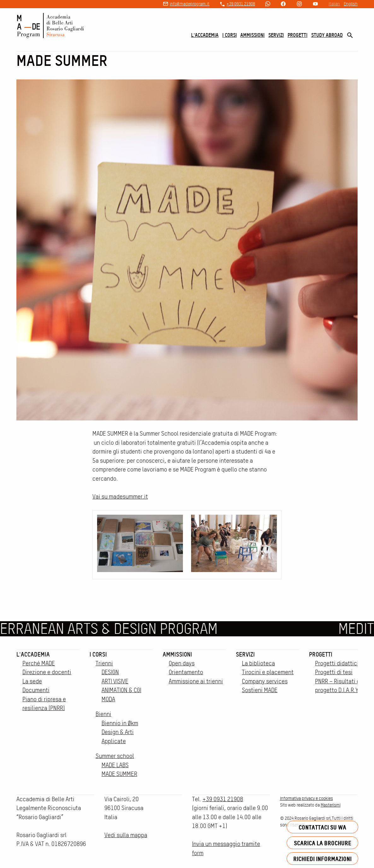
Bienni (103, 714)
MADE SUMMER (119, 774)
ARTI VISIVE (115, 681)
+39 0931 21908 (241, 4)
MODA (108, 699)
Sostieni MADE (260, 690)
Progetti (298, 35)
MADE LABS (115, 765)
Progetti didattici (337, 663)
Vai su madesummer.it (120, 497)
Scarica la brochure (323, 843)
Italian (334, 4)
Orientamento (186, 672)
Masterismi (331, 805)
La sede (32, 681)
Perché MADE (39, 663)
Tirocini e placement (268, 672)
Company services (265, 681)
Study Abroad (327, 35)
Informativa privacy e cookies (307, 798)
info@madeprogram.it (190, 4)
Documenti (36, 690)
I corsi (230, 35)
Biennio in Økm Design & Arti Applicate (120, 732)
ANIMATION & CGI (121, 690)
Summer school (115, 756)
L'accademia (205, 35)
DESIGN (110, 672)
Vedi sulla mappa (126, 835)
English (351, 4)
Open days (182, 663)
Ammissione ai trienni (196, 681)
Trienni (104, 663)
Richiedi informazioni (322, 859)
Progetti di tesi (334, 672)
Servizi (276, 35)
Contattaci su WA (322, 827)
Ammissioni (252, 35)
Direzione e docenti (47, 672)
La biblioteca (258, 663)
